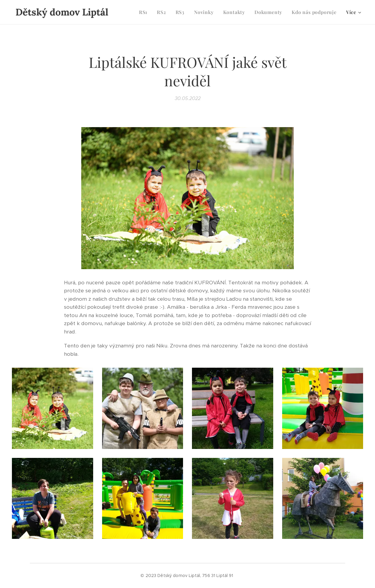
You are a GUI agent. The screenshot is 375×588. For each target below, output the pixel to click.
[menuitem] (145, 12)
